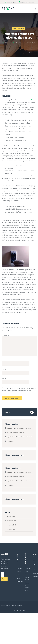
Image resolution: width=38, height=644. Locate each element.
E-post (4, 369)
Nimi (3, 360)
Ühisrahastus (19, 28)
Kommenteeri (6, 335)
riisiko (6, 42)
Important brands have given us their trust (19, 437)
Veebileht (4, 379)
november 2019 (11, 525)
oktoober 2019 (11, 529)
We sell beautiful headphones (16, 432)
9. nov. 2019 (17, 42)
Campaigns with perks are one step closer (19, 428)
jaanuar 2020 (11, 516)
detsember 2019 (12, 521)
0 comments (31, 42)
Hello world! (11, 441)
